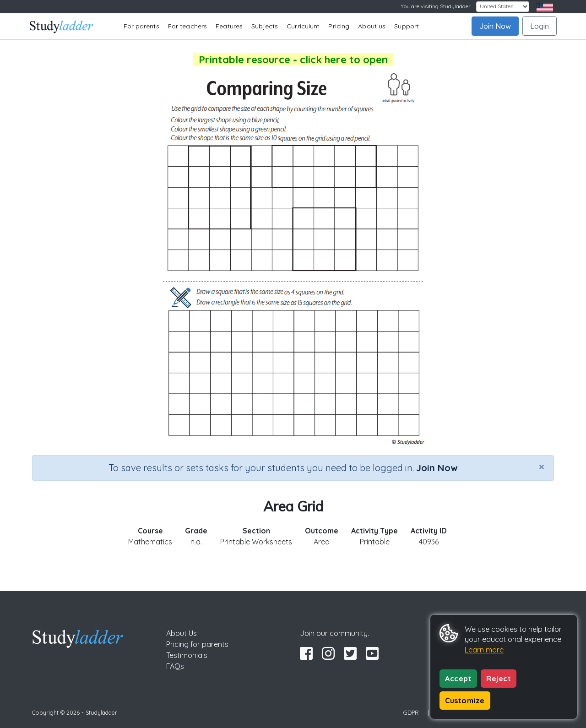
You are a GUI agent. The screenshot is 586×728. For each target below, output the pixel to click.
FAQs (175, 666)
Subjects (265, 26)
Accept (458, 679)
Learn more (484, 650)
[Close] (542, 467)
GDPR (411, 712)
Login (540, 26)
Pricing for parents (197, 644)
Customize (465, 701)
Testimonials (187, 655)
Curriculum (303, 26)
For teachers (187, 26)
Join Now (495, 26)
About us (372, 26)
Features (229, 26)
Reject (499, 679)
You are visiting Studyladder (436, 6)
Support (407, 26)
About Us (182, 633)
